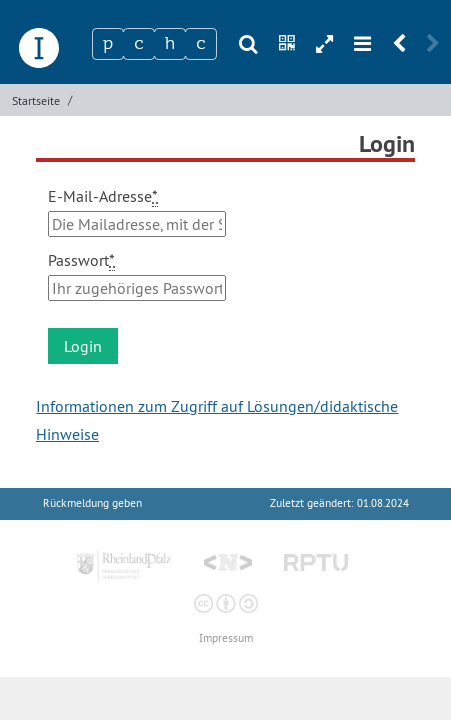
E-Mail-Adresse (103, 196)
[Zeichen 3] (170, 44)
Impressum (226, 638)
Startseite (36, 100)
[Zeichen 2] (139, 44)
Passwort (81, 260)
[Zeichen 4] (201, 44)
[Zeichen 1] (108, 44)
